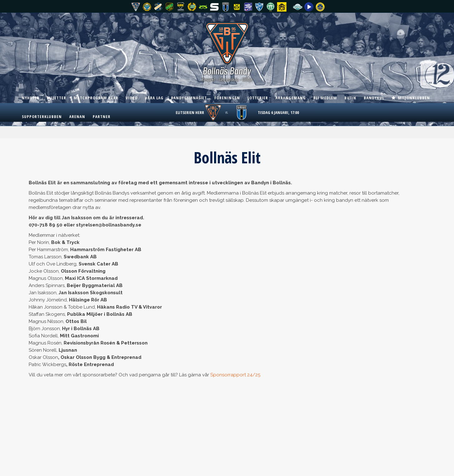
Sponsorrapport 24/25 (235, 375)
